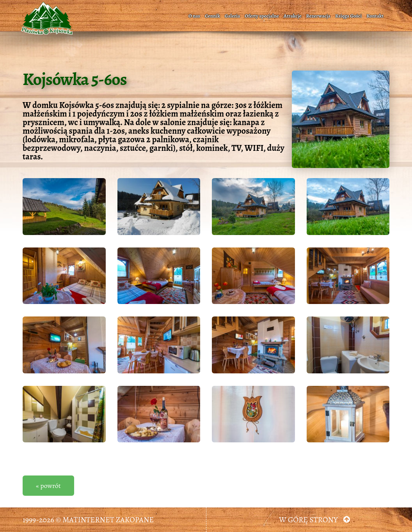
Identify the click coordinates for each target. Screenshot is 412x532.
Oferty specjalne (262, 16)
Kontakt (375, 16)
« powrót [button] (48, 486)
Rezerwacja (318, 16)
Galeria (233, 16)
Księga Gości (348, 16)
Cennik (212, 16)
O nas (194, 16)
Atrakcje (293, 16)
